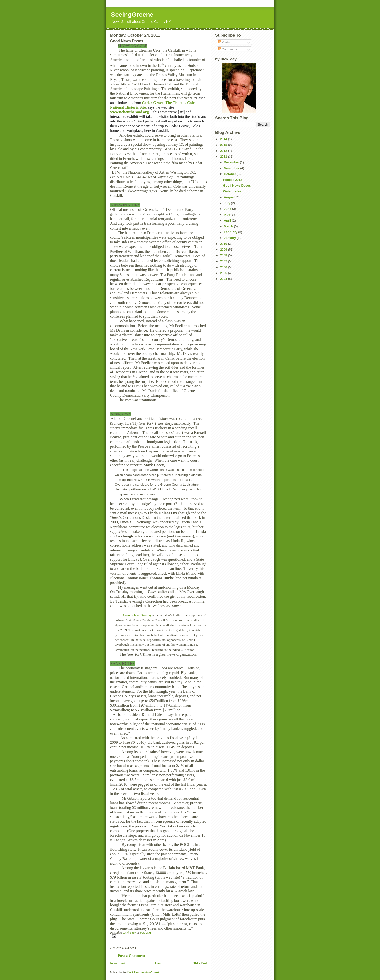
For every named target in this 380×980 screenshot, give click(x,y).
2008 (224, 255)
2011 (224, 157)
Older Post (200, 963)
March (229, 226)
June (228, 209)
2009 (224, 249)
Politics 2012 (233, 180)
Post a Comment (131, 956)
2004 (224, 279)
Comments (228, 49)
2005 (224, 273)
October (230, 174)
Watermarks (232, 191)
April (228, 220)
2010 (224, 244)
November (232, 168)
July (228, 203)
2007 (224, 261)
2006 (224, 267)
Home (159, 963)
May (227, 215)
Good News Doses (237, 186)
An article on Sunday (137, 615)
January (230, 238)
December (232, 162)
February (231, 232)
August (230, 197)
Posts (224, 42)
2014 (224, 139)
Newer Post (118, 963)
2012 (224, 151)
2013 (224, 145)
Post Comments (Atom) (143, 972)
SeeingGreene (132, 15)
